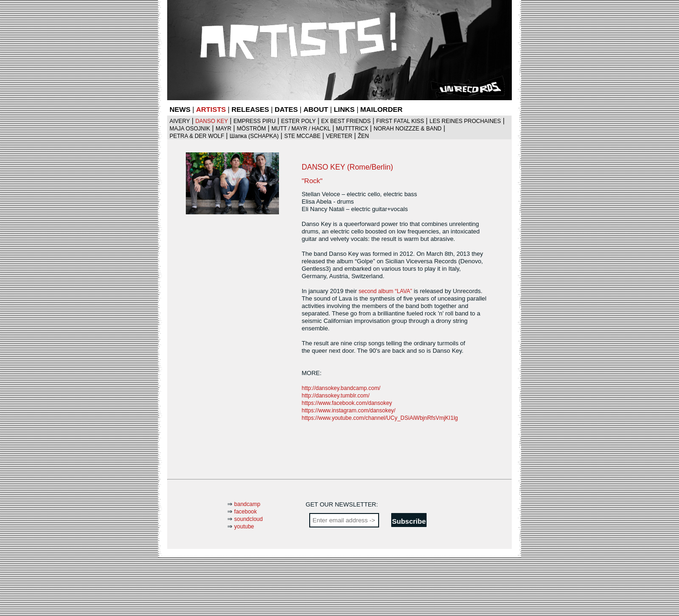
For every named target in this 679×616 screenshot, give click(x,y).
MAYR (224, 129)
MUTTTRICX (352, 129)
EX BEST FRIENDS (346, 121)
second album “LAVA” (385, 291)
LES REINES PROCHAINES (465, 121)
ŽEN (363, 136)
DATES (286, 109)
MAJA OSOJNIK (190, 129)
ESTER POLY (298, 121)
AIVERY (180, 121)
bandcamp (247, 504)
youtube (244, 527)
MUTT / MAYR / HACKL (301, 129)
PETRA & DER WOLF (197, 136)
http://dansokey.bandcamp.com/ (341, 388)
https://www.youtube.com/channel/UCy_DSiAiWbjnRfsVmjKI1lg (380, 418)
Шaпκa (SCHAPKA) (254, 136)
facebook (246, 512)
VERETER (339, 136)
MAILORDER (382, 109)
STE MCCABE (302, 136)
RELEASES (250, 109)
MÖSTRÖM (251, 129)
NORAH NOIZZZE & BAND (407, 129)
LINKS (344, 109)
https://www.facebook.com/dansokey (347, 403)
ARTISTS (211, 109)
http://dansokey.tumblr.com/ (336, 396)
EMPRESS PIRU (255, 121)
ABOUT (316, 109)
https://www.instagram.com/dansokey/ (349, 411)
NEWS (180, 109)
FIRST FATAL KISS (400, 121)
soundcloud (248, 519)
